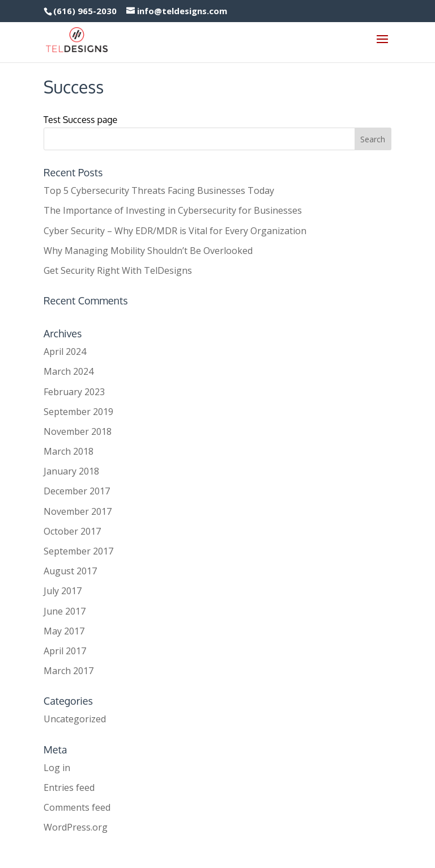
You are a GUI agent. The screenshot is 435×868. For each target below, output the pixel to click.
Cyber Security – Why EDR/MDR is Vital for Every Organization (175, 231)
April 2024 (65, 352)
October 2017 (72, 531)
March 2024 (69, 371)
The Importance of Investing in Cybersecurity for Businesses (173, 210)
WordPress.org (76, 827)
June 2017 (65, 611)
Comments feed (77, 807)
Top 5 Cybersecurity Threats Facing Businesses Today (159, 190)
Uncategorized (75, 719)
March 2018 (69, 451)
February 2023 (74, 392)
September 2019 (78, 412)
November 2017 (78, 511)
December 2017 (77, 491)
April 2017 (65, 651)
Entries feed (69, 787)
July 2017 (63, 591)
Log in (57, 768)
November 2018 (78, 431)
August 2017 (70, 571)
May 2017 (64, 631)
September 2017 (78, 551)
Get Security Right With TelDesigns (118, 270)
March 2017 (69, 671)
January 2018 (71, 471)
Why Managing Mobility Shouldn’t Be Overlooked (148, 251)
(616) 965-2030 (85, 11)
